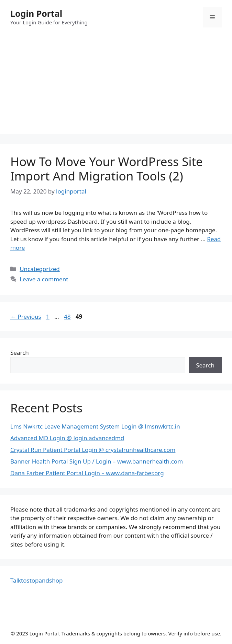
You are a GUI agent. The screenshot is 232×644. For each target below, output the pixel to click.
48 (68, 317)
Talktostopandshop (36, 580)
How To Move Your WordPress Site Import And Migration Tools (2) (107, 169)
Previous (26, 317)
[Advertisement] (116, 86)
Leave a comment (44, 279)
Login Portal (36, 13)
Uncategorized (40, 269)
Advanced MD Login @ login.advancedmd (67, 438)
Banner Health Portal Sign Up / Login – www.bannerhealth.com (97, 461)
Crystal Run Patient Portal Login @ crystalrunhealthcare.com (93, 450)
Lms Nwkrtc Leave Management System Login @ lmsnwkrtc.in (95, 426)
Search (20, 353)
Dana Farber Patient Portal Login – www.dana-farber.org (87, 473)
